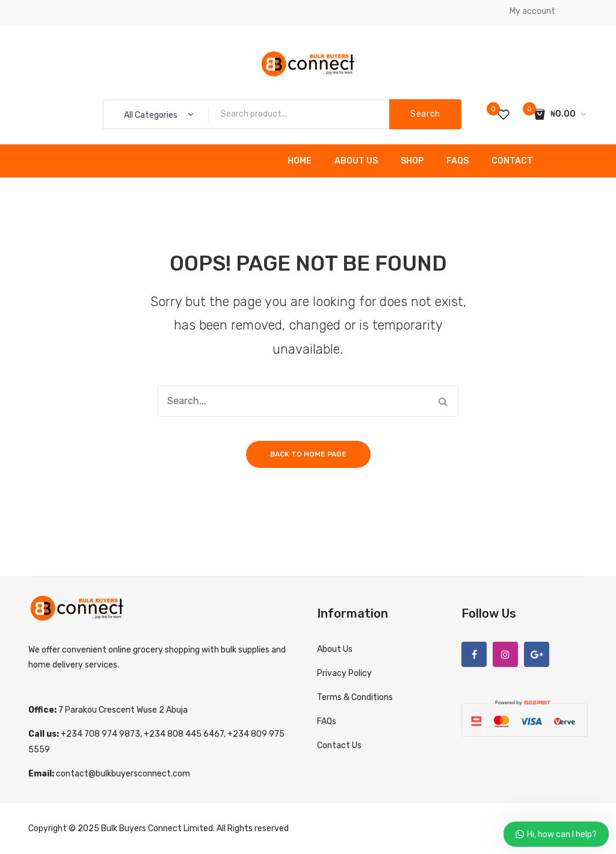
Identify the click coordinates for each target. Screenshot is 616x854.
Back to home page (308, 454)
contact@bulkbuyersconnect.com (123, 774)
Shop (412, 161)
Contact (512, 161)
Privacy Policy (344, 673)
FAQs (457, 161)
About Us (356, 161)
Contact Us (339, 745)
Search (425, 114)
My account (532, 11)
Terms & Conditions (355, 697)
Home (300, 161)
